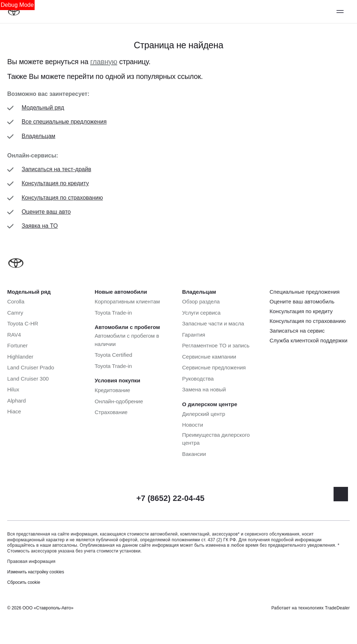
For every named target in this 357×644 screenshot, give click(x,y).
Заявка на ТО (40, 226)
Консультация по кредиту (55, 183)
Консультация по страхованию (62, 198)
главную (104, 62)
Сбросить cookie (24, 582)
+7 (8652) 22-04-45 (170, 498)
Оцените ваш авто (46, 212)
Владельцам (38, 136)
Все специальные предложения (64, 122)
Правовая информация (31, 561)
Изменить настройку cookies (36, 572)
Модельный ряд (43, 108)
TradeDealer (337, 608)
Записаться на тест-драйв (56, 169)
